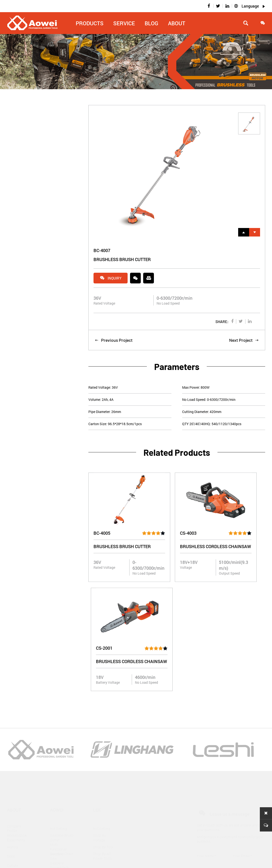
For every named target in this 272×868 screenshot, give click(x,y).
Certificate (15, 760)
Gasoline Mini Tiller (61, 769)
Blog (151, 23)
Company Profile (14, 713)
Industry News (18, 807)
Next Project (244, 341)
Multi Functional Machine (58, 732)
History (12, 732)
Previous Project (114, 341)
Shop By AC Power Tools (102, 741)
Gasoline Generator (58, 797)
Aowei (57, 695)
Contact (99, 807)
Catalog (99, 789)
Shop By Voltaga (99, 723)
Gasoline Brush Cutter (62, 723)
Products (90, 23)
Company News (14, 798)
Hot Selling (58, 714)
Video (97, 798)
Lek (97, 695)
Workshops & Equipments (17, 723)
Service (124, 23)
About (177, 23)
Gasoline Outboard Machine (57, 778)
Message (258, 823)
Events (12, 816)
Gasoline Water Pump (62, 787)
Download (101, 779)
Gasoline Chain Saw (62, 741)
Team (11, 741)
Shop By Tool (103, 732)
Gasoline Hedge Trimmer (62, 760)
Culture (12, 750)
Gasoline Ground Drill (59, 750)
